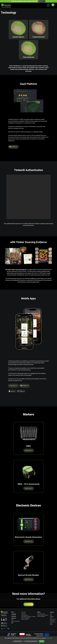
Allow (42, 641)
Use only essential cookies (31, 641)
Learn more (49, 638)
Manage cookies (18, 641)
